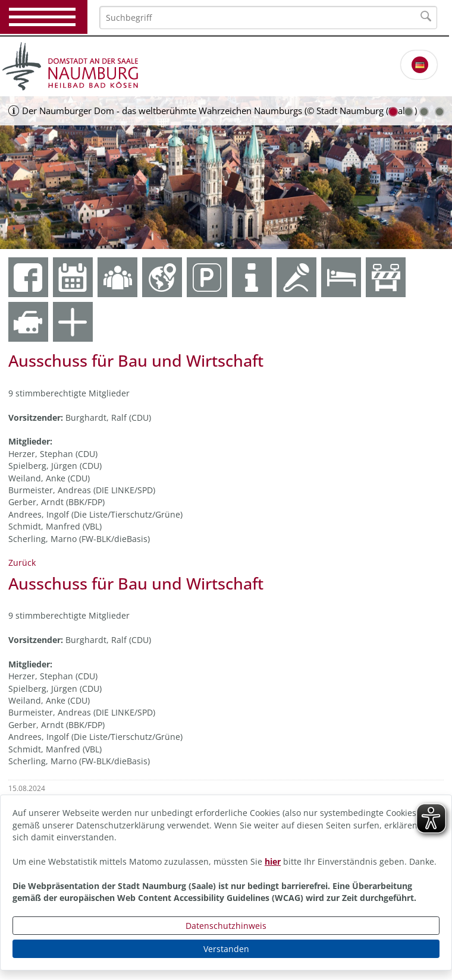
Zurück (22, 563)
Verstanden (226, 949)
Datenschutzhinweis (226, 926)
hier (273, 861)
